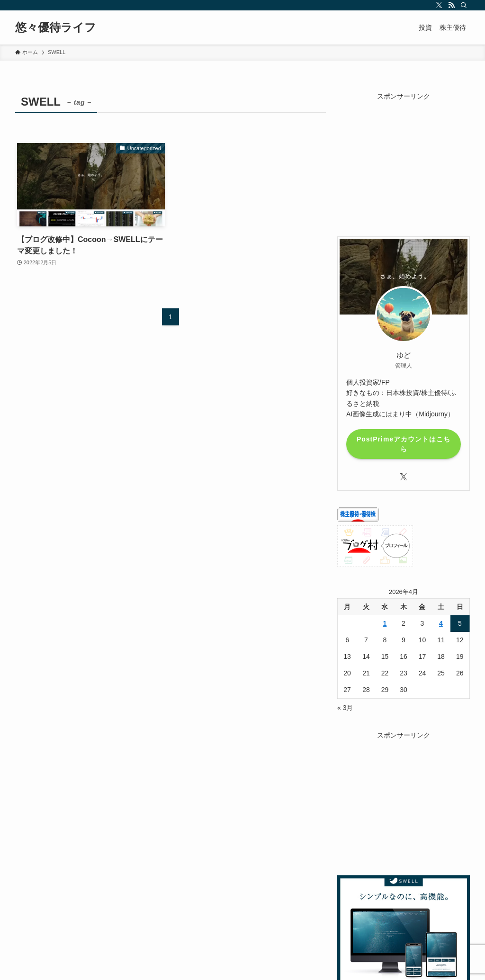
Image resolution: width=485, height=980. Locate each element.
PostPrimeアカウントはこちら (404, 444)
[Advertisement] (404, 161)
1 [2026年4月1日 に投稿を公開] (385, 623)
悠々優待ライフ (56, 27)
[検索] (464, 5)
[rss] (451, 5)
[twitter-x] (439, 5)
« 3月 (345, 708)
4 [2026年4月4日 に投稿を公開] (441, 623)
